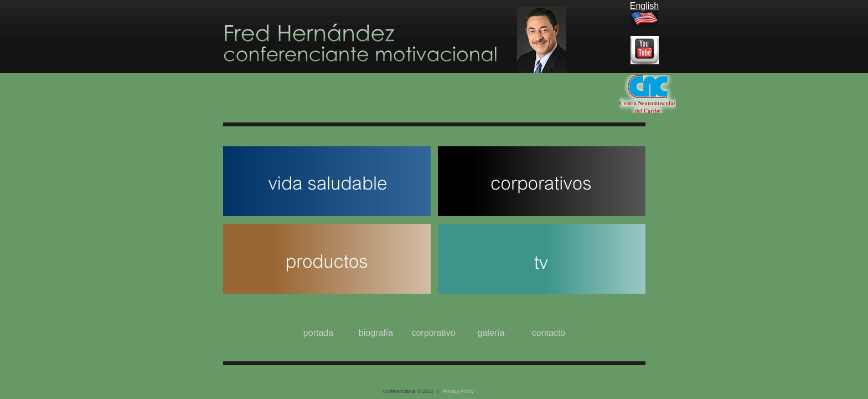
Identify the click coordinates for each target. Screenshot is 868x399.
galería (491, 333)
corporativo (433, 333)
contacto (549, 333)
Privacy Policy (458, 391)
